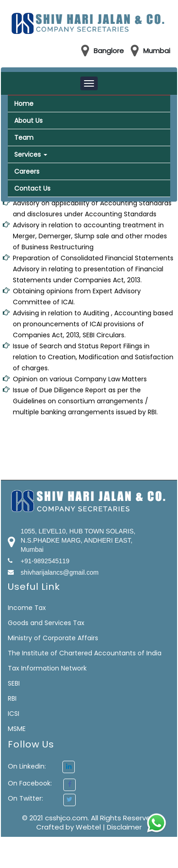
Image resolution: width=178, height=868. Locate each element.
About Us (28, 121)
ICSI (14, 714)
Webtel (89, 827)
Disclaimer (124, 827)
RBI (12, 698)
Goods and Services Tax (46, 623)
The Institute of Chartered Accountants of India (85, 653)
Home (24, 104)
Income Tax (27, 608)
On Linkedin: (41, 766)
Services (31, 154)
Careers (27, 171)
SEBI (14, 683)
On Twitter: (25, 798)
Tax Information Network (47, 668)
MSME (17, 729)
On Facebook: (30, 783)
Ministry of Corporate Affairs (53, 638)
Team (24, 137)
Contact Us (32, 188)
